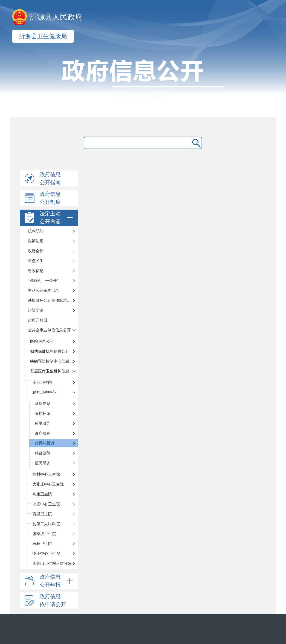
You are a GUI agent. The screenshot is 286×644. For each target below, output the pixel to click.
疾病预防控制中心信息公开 (54, 361)
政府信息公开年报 (57, 581)
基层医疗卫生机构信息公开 (54, 371)
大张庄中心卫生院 (48, 484)
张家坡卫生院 (44, 534)
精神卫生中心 (44, 392)
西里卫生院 (42, 514)
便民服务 (43, 463)
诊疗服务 (43, 433)
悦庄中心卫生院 (46, 554)
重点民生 (36, 261)
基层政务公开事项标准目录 (51, 300)
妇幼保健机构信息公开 (50, 351)
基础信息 (43, 404)
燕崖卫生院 (42, 494)
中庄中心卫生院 (46, 504)
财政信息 (36, 271)
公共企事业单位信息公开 (49, 330)
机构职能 (36, 231)
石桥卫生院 (42, 544)
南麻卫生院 (42, 382)
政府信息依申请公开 (53, 600)
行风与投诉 (45, 443)
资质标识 (43, 414)
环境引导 (43, 423)
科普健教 (43, 453)
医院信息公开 (42, 341)
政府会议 (36, 251)
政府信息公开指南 (50, 179)
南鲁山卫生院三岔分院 (52, 563)
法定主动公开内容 (57, 218)
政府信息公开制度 (50, 198)
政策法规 (36, 241)
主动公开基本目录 (43, 291)
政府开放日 (38, 320)
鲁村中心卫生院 (46, 474)
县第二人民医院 (46, 524)
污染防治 (36, 310)
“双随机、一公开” (43, 281)
